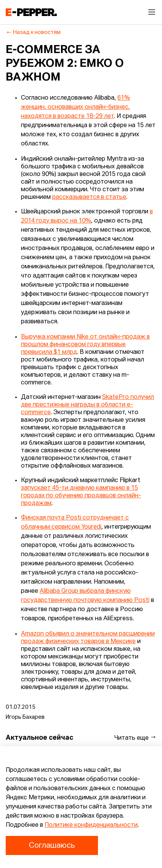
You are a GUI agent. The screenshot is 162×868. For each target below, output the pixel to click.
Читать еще (135, 738)
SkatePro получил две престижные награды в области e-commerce (87, 405)
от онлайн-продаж (118, 337)
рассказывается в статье (89, 197)
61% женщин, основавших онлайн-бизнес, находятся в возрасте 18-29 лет (75, 107)
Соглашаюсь (52, 845)
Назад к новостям (33, 32)
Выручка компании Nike (55, 337)
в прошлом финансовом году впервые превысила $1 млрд (85, 345)
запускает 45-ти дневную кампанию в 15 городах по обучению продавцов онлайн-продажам (81, 496)
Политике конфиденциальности (91, 825)
